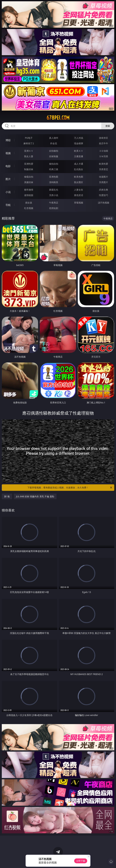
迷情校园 (29, 195)
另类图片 (104, 182)
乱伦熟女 (79, 169)
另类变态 (104, 169)
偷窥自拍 (29, 177)
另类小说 (54, 195)
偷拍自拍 (54, 164)
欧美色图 (79, 177)
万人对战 (79, 138)
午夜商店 (54, 203)
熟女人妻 (29, 156)
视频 (8, 153)
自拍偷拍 (54, 151)
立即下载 (81, 861)
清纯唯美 (54, 182)
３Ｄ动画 (104, 151)
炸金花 (54, 143)
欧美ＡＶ (79, 151)
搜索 (108, 126)
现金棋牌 (79, 143)
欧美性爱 (104, 164)
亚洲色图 (54, 177)
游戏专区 (104, 138)
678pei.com (58, 118)
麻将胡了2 (29, 143)
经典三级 (54, 169)
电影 (8, 166)
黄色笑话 (79, 195)
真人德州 (54, 138)
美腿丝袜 (29, 182)
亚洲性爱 (29, 164)
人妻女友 (79, 190)
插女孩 (29, 203)
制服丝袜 (29, 169)
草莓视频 (79, 203)
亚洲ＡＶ (29, 151)
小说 (8, 192)
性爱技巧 (104, 195)
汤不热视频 (104, 203)
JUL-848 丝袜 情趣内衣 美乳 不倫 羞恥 (35, 496)
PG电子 (29, 138)
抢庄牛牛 (104, 143)
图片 (8, 179)
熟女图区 (79, 182)
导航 (8, 205)
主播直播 (79, 156)
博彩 (8, 140)
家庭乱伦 (54, 190)
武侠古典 (104, 190)
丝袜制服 (54, 156)
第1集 (7, 496)
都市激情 (29, 190)
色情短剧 (54, 208)
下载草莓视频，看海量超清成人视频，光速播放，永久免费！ (70, 488)
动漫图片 (104, 177)
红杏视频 (29, 208)
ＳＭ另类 (104, 156)
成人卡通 (79, 164)
